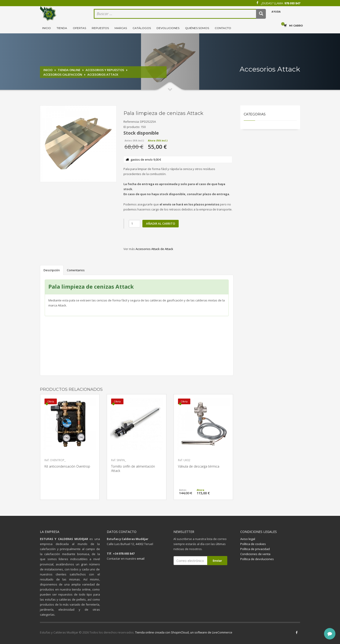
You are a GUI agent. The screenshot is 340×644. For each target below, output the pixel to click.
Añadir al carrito (161, 224)
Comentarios (76, 270)
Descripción (52, 270)
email (141, 559)
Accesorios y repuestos (105, 70)
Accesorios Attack (103, 75)
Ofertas (79, 28)
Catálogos (142, 28)
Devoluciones (168, 28)
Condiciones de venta (255, 554)
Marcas (121, 28)
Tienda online (69, 70)
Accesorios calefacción (63, 75)
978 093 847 (292, 3)
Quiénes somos (197, 28)
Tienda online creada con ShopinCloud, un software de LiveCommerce (184, 632)
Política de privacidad (255, 549)
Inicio (47, 28)
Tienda (62, 28)
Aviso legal (248, 539)
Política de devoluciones (257, 559)
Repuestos (100, 28)
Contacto (223, 28)
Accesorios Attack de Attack (154, 249)
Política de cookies (253, 544)
